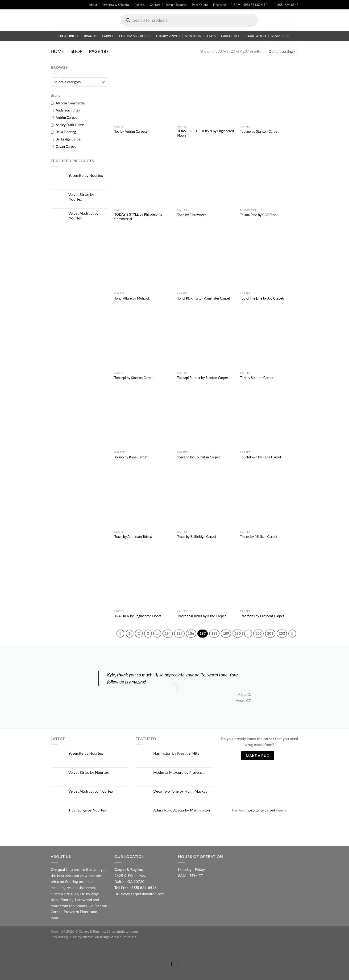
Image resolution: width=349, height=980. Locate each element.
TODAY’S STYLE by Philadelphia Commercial (138, 217)
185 (179, 633)
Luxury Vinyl (168, 36)
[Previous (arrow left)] (5, 972)
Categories (68, 36)
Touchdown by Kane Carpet (261, 457)
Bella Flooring (66, 132)
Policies (140, 5)
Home (57, 51)
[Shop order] (282, 51)
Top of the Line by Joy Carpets (262, 298)
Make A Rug (258, 756)
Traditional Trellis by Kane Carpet (202, 616)
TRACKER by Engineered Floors (138, 616)
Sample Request (176, 5)
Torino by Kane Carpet (131, 457)
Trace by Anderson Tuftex (133, 537)
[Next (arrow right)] (19, 972)
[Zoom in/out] (19, 952)
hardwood (84, 900)
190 (238, 633)
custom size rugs (64, 894)
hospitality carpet (261, 810)
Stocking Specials (201, 36)
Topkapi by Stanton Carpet (134, 378)
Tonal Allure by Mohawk (132, 298)
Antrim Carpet (66, 117)
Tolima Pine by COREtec (258, 215)
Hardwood (256, 36)
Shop (76, 51)
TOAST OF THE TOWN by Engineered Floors (206, 133)
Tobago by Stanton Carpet (259, 131)
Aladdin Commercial (71, 103)
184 (168, 633)
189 (226, 633)
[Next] (292, 634)
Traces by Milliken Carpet (259, 537)
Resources (281, 36)
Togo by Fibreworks (192, 215)
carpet (90, 887)
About (93, 5)
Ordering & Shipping (116, 5)
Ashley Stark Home (70, 125)
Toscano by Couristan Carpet (198, 457)
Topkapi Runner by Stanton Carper (203, 378)
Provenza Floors (77, 912)
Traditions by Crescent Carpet (262, 616)
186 (191, 633)
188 (214, 633)
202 (282, 633)
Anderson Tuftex (68, 110)
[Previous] (120, 634)
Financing (219, 5)
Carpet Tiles (231, 36)
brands (81, 906)
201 (270, 633)
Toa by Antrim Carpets (131, 131)
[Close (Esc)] (5, 952)
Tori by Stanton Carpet (257, 378)
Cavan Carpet (66, 146)
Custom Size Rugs (135, 36)
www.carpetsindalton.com (143, 894)
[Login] (283, 20)
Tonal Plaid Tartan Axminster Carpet (204, 298)
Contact (155, 5)
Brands (90, 36)
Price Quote (200, 5)
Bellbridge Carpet (69, 139)
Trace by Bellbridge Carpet (197, 537)
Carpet (108, 36)
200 (258, 633)
